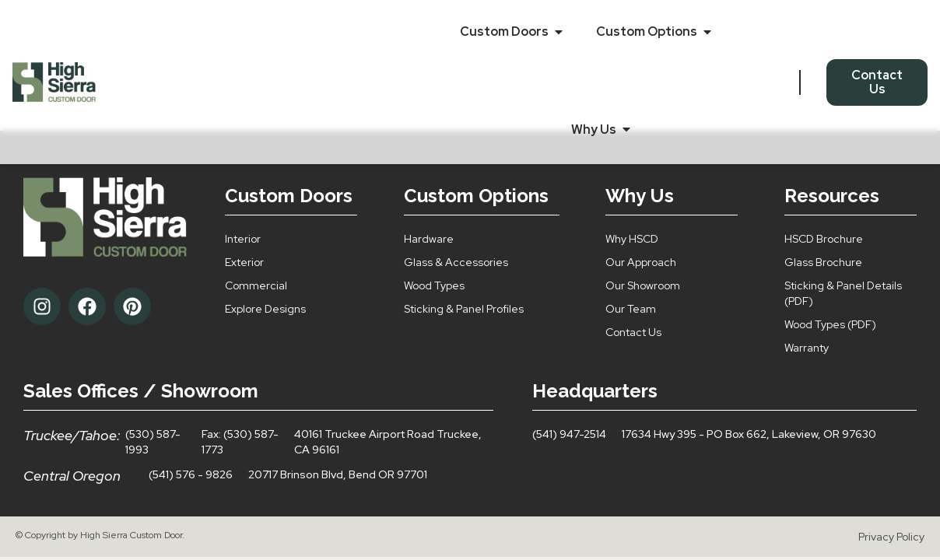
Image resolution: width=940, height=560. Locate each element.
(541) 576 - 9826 (191, 474)
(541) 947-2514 (569, 434)
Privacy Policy (891, 537)
